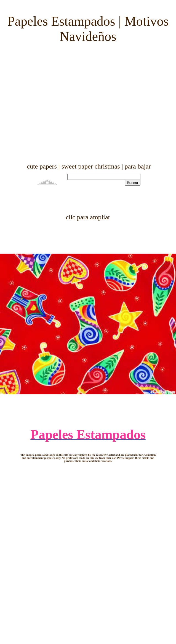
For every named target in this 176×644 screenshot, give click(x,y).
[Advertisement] (86, 103)
